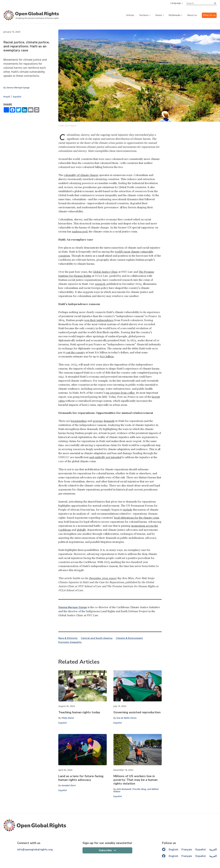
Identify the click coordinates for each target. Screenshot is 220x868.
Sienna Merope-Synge (18, 88)
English (173, 850)
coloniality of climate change (81, 175)
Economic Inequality (70, 642)
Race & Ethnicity (68, 638)
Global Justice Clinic (105, 272)
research (100, 284)
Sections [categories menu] (144, 15)
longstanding (79, 421)
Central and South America (97, 638)
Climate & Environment (129, 638)
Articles (130, 15)
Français (187, 850)
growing (98, 421)
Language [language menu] (176, 3)
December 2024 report (103, 578)
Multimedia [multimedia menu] (175, 15)
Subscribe (105, 850)
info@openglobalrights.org (35, 850)
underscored (80, 232)
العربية (213, 850)
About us (192, 15)
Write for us (209, 15)
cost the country (75, 353)
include (128, 510)
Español (17, 97)
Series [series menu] (159, 15)
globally (81, 530)
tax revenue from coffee (120, 393)
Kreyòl (7, 97)
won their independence (99, 320)
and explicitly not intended (105, 457)
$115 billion (107, 357)
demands (109, 421)
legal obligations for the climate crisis (137, 518)
